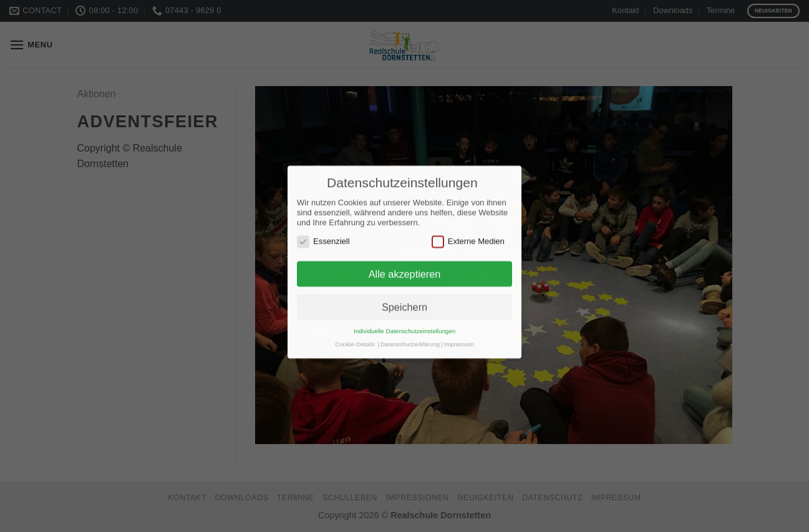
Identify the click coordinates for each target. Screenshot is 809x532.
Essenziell (323, 235)
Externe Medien (468, 235)
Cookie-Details (355, 338)
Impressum (458, 338)
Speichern (404, 301)
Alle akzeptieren (405, 268)
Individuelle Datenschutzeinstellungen (404, 325)
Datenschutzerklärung (410, 338)
